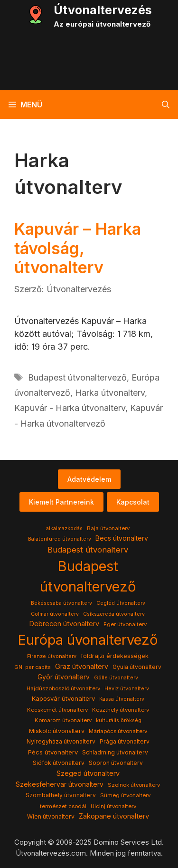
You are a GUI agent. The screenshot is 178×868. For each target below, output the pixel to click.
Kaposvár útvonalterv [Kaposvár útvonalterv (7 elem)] (63, 698)
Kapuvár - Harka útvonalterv (70, 408)
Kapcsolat (133, 502)
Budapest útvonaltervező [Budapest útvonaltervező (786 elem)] (88, 577)
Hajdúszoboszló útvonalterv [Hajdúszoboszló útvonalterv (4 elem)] (63, 688)
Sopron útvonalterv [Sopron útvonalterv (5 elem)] (116, 763)
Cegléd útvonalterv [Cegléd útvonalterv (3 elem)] (121, 603)
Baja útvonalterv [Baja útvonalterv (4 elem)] (108, 528)
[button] (166, 105)
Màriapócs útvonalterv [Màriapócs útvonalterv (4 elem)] (118, 731)
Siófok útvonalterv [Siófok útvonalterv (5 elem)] (59, 763)
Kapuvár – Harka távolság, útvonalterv (78, 248)
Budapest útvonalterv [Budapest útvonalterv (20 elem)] (88, 550)
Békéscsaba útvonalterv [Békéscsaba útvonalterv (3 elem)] (61, 603)
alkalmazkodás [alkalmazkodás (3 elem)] (64, 529)
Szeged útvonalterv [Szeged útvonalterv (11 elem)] (88, 773)
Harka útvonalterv (110, 393)
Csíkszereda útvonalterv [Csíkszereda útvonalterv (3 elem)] (114, 614)
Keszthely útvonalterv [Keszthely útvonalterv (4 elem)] (121, 710)
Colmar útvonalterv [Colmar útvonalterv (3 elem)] (55, 614)
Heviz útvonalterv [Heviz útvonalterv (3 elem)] (127, 689)
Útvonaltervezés (103, 10)
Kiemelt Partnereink (61, 502)
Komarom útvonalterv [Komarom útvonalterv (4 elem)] (63, 720)
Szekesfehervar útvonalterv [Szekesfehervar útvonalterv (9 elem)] (60, 784)
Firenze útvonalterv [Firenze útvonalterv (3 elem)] (52, 656)
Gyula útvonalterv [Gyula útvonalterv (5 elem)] (137, 667)
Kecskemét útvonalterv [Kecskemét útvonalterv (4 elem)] (57, 710)
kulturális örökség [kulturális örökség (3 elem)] (119, 720)
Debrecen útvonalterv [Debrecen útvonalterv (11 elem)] (64, 624)
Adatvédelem (89, 479)
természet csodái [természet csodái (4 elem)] (63, 806)
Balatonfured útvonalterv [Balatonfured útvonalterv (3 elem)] (60, 539)
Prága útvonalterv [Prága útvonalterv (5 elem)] (125, 741)
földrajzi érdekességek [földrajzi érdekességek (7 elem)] (115, 656)
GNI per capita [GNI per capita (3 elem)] (33, 667)
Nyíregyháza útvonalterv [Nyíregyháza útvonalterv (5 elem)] (61, 741)
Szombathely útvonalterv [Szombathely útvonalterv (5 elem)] (61, 795)
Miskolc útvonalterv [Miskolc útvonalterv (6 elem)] (57, 731)
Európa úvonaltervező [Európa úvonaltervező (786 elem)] (88, 640)
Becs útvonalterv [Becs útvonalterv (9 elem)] (122, 538)
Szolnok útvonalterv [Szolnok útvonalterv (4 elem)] (134, 785)
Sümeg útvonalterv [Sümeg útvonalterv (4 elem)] (125, 795)
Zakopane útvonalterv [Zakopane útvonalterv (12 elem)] (114, 816)
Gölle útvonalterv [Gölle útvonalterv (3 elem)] (116, 678)
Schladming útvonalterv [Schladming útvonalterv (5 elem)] (115, 752)
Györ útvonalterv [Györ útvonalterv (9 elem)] (64, 677)
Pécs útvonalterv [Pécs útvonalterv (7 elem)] (53, 752)
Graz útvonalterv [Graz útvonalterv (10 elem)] (82, 666)
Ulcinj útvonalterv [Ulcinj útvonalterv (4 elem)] (113, 806)
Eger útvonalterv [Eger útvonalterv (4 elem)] (125, 624)
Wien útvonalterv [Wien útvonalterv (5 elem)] (51, 816)
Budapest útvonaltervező (77, 377)
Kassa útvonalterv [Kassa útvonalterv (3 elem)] (122, 699)
